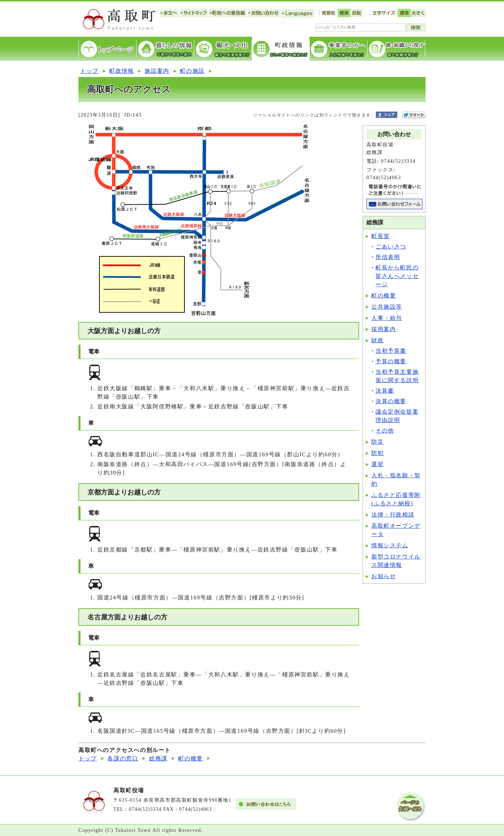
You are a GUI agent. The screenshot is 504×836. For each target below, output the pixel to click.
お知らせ (384, 576)
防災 (377, 442)
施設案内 (157, 71)
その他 (385, 431)
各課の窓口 (123, 758)
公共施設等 (387, 307)
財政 (377, 340)
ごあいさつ (391, 247)
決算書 (385, 391)
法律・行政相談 (393, 515)
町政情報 (121, 71)
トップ (89, 71)
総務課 (158, 758)
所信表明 (388, 257)
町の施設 (192, 71)
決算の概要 (391, 401)
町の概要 (384, 296)
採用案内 (384, 329)
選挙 (377, 464)
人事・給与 (387, 318)
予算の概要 (391, 361)
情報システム (390, 545)
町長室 (381, 236)
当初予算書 (391, 351)
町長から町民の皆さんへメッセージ (397, 276)
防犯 (377, 453)
